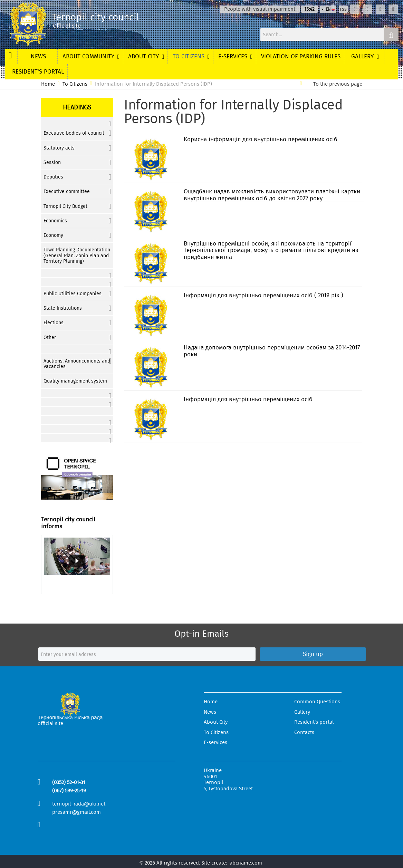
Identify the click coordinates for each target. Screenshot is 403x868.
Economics (55, 221)
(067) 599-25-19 (69, 791)
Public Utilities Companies (73, 294)
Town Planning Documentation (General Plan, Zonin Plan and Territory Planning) (77, 255)
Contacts (304, 732)
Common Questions (317, 702)
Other (50, 337)
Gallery (302, 712)
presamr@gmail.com (76, 812)
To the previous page (338, 84)
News (210, 712)
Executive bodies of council (74, 133)
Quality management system (75, 381)
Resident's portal (314, 722)
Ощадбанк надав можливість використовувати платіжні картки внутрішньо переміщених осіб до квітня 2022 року (272, 195)
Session (52, 162)
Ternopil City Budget (65, 206)
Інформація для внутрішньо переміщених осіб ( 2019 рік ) (263, 295)
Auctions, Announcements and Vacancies (77, 364)
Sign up (313, 654)
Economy (53, 235)
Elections (54, 323)
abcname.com (246, 863)
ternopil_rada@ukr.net (79, 804)
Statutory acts (59, 148)
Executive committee (67, 191)
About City (216, 722)
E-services (215, 742)
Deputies (53, 177)
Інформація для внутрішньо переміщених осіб (248, 399)
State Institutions (63, 308)
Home (48, 84)
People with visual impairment (260, 9)
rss (343, 9)
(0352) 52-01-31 (69, 782)
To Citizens (75, 84)
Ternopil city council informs (68, 523)
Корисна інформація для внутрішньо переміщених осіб (261, 139)
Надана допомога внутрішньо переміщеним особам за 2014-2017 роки (272, 351)
